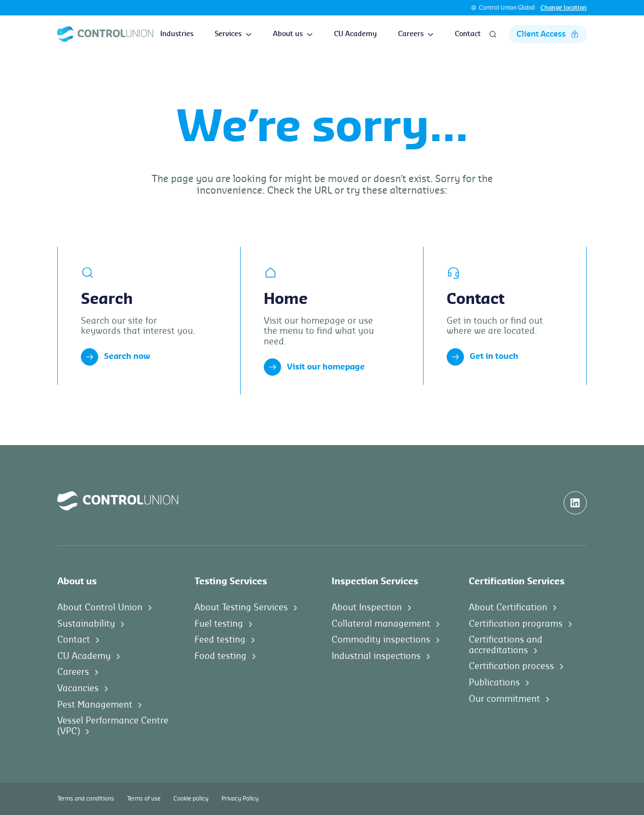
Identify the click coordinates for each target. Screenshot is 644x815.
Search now (116, 357)
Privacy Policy (240, 799)
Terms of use (144, 799)
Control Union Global (507, 8)
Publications (494, 683)
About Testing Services (241, 607)
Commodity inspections (381, 640)
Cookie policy (191, 799)
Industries (177, 34)
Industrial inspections (376, 656)
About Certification (508, 607)
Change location (564, 8)
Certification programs (516, 624)
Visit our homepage (314, 367)
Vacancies (78, 688)
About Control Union (100, 607)
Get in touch (483, 357)
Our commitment (504, 699)
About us (293, 34)
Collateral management (381, 624)
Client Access (548, 34)
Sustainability (86, 624)
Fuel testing (219, 624)
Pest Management (95, 705)
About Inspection (367, 607)
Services (233, 34)
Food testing (220, 656)
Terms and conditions (86, 799)
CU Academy (355, 34)
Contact (468, 34)
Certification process (511, 666)
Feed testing (220, 640)
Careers (416, 34)
